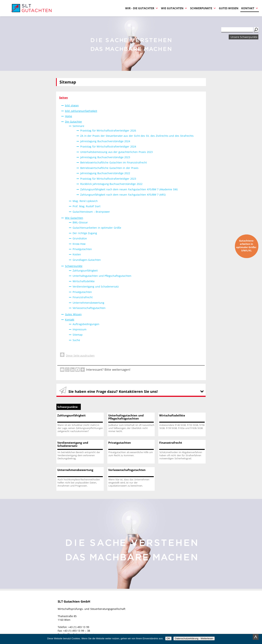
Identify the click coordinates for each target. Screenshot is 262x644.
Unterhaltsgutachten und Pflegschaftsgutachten (102, 276)
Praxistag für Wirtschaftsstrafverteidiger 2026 (108, 130)
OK (168, 638)
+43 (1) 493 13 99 (79, 627)
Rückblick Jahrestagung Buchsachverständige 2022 (111, 184)
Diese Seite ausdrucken (77, 356)
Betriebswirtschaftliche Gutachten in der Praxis (109, 168)
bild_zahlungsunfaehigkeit (81, 111)
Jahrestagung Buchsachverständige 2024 (105, 141)
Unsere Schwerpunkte (244, 37)
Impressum (80, 329)
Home (69, 116)
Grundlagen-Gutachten (87, 260)
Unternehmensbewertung (88, 303)
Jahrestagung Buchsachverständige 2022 (105, 173)
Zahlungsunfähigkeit (85, 271)
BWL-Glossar (80, 222)
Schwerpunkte (203, 8)
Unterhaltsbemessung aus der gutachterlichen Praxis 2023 (116, 152)
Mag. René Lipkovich (85, 201)
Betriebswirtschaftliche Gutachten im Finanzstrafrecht (114, 162)
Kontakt (250, 8)
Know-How (79, 244)
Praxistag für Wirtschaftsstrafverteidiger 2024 (108, 146)
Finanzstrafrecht (83, 297)
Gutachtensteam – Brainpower (91, 212)
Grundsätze (80, 238)
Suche (76, 340)
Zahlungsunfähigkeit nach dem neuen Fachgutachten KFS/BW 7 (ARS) (123, 195)
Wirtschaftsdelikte (84, 281)
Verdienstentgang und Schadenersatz (96, 286)
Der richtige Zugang (85, 233)
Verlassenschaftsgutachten (89, 308)
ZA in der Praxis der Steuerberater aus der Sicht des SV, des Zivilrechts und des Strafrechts (137, 136)
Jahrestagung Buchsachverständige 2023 (105, 157)
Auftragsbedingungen (86, 324)
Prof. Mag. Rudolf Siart (87, 206)
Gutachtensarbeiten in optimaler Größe (97, 228)
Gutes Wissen (229, 8)
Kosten (77, 254)
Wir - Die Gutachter (142, 8)
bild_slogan (72, 105)
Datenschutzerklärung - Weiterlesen (194, 638)
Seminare (78, 126)
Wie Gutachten (174, 8)
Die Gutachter (74, 122)
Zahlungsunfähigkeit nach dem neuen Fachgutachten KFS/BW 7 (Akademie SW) (129, 189)
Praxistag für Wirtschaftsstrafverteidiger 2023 (108, 179)
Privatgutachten (82, 249)
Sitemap (78, 335)
